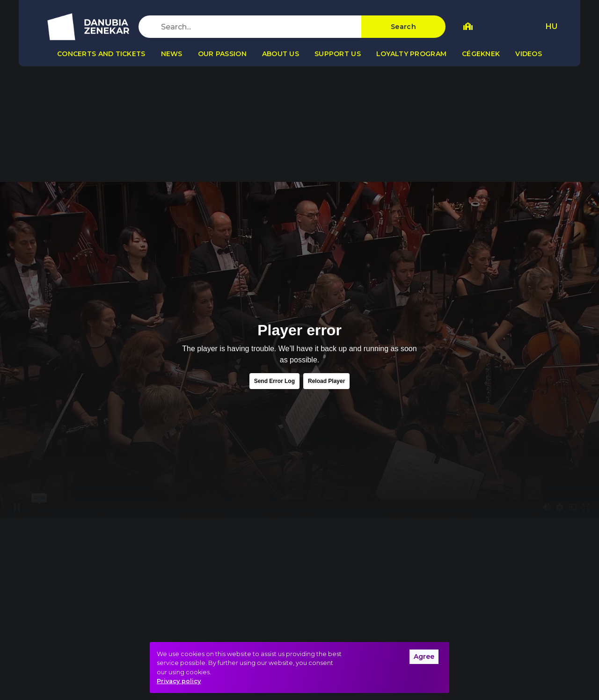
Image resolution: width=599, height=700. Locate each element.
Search (403, 27)
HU (552, 26)
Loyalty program (411, 54)
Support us (338, 54)
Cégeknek (481, 54)
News (172, 54)
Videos (529, 54)
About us (281, 54)
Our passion (222, 54)
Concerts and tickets (101, 54)
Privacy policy (179, 681)
